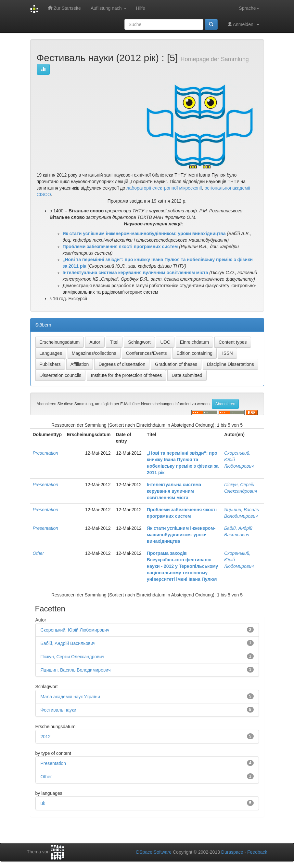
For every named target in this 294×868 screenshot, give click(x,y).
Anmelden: (243, 24)
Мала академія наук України (70, 697)
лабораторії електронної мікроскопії (164, 188)
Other (38, 553)
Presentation (46, 453)
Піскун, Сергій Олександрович (72, 657)
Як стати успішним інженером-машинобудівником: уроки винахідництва (181, 535)
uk (43, 803)
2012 (46, 737)
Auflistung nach (109, 8)
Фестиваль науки (58, 710)
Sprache (249, 8)
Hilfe (141, 8)
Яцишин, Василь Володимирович (76, 670)
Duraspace (232, 852)
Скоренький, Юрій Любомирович (75, 630)
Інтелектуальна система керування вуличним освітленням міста (174, 491)
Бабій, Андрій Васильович (68, 643)
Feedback (257, 852)
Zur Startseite (64, 8)
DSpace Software (154, 852)
